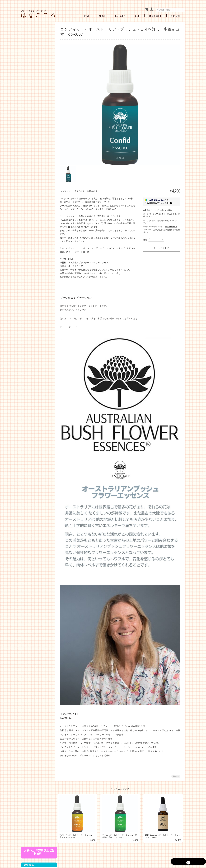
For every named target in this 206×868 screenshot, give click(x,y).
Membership (155, 15)
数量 (145, 238)
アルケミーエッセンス (33, 96)
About (102, 15)
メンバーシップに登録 (154, 212)
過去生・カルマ (32, 166)
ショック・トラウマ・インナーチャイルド (37, 149)
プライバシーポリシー (137, 851)
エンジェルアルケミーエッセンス (37, 111)
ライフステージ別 (33, 138)
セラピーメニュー (31, 187)
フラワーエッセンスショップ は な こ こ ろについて (102, 851)
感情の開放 (30, 156)
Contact (176, 15)
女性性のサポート (33, 143)
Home (87, 15)
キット (26, 126)
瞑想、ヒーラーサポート (36, 181)
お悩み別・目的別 (31, 132)
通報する (176, 770)
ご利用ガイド (29, 246)
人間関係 (29, 161)
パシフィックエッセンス (36, 51)
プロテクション (32, 171)
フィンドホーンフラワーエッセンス (37, 77)
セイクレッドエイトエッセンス (37, 84)
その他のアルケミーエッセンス (37, 118)
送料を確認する (171, 224)
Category (120, 15)
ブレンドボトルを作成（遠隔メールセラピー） (37, 194)
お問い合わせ (29, 259)
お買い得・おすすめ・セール (36, 201)
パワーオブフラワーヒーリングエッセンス (37, 62)
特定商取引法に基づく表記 (35, 253)
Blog (137, 15)
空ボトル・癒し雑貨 (32, 208)
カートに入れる (162, 246)
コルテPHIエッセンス (34, 56)
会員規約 (182, 851)
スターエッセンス (33, 91)
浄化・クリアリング (34, 176)
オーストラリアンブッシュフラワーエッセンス (37, 69)
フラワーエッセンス (32, 45)
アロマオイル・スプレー (36, 214)
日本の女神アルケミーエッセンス (37, 103)
